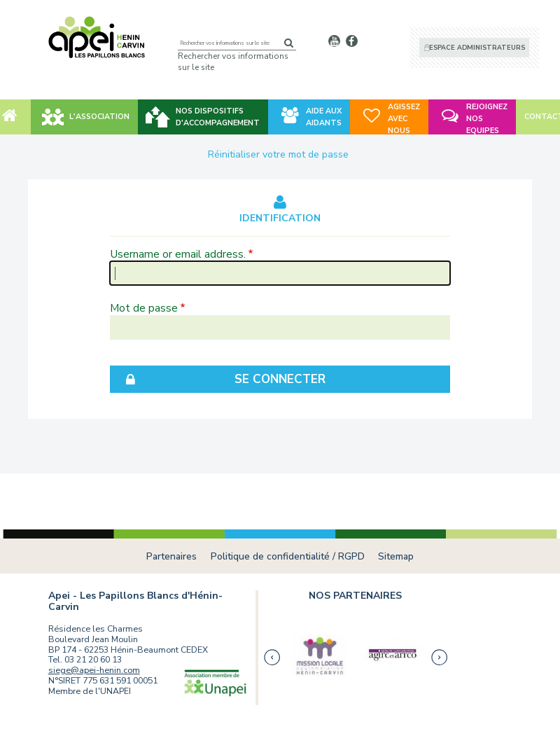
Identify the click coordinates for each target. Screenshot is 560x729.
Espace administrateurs (477, 48)
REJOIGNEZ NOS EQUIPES (487, 119)
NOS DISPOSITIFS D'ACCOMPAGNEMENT (218, 117)
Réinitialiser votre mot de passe (278, 154)
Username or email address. (178, 254)
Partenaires (171, 556)
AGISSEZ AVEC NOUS (404, 119)
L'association (99, 117)
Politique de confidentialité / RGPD (288, 556)
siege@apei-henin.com (94, 670)
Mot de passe (144, 308)
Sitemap (396, 556)
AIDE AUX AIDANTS (324, 117)
